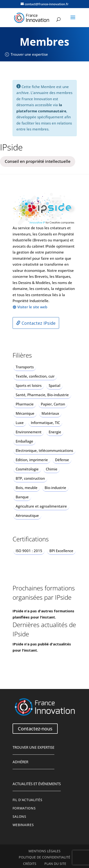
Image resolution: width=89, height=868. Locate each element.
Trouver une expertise (29, 54)
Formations (24, 808)
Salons (19, 817)
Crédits (30, 864)
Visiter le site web (32, 307)
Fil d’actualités (28, 800)
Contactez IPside (36, 323)
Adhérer (20, 762)
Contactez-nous (35, 729)
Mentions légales (44, 851)
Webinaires (23, 825)
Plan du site (55, 864)
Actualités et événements (37, 784)
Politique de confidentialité (44, 857)
